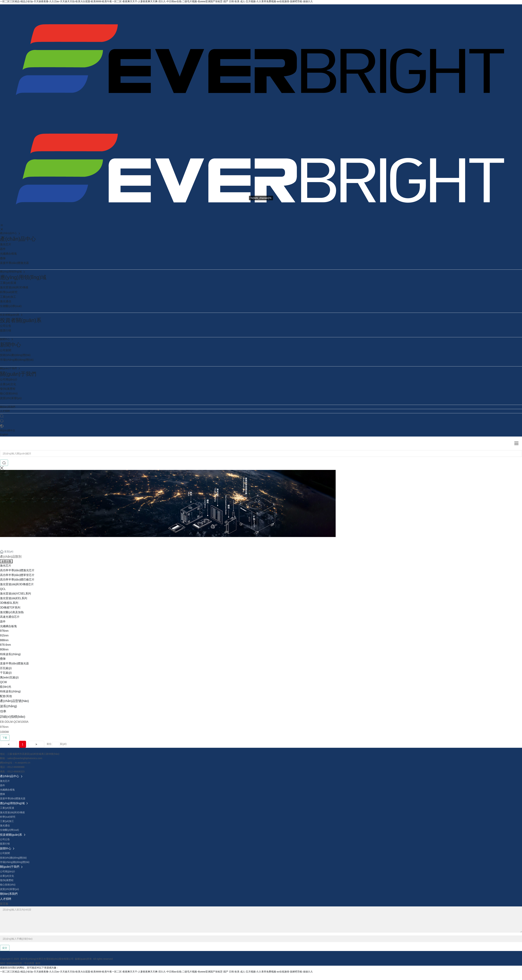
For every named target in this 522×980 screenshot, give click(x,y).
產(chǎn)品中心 (18, 540)
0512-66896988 (16, 767)
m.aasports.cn (23, 763)
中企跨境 (29, 963)
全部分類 (6, 561)
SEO (3, 963)
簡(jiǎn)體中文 (8, 430)
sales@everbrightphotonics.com (25, 758)
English (4, 434)
